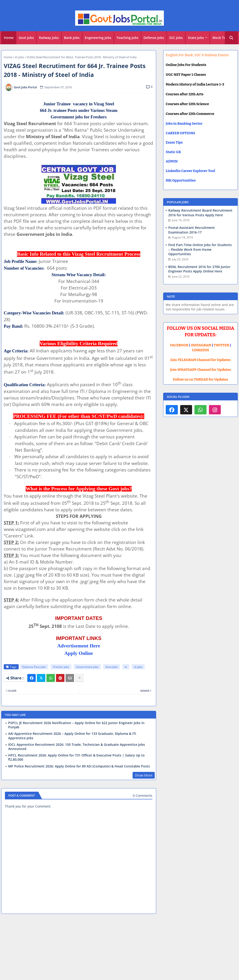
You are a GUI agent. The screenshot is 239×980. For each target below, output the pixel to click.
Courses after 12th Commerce (190, 114)
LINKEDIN (201, 350)
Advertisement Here (79, 646)
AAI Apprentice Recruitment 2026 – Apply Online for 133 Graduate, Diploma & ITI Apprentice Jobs (72, 736)
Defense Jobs (154, 38)
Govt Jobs (26, 38)
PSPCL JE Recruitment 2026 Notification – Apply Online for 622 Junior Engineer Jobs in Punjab (76, 725)
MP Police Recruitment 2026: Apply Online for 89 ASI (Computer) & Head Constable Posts (79, 766)
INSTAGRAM (201, 345)
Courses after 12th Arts (185, 94)
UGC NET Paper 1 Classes (186, 75)
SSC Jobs (176, 38)
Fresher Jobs (61, 667)
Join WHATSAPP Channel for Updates (200, 370)
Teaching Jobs (127, 38)
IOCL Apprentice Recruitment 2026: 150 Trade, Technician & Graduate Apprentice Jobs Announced (77, 747)
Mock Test (221, 38)
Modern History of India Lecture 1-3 (195, 84)
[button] (231, 38)
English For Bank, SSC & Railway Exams (197, 55)
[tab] (9, 38)
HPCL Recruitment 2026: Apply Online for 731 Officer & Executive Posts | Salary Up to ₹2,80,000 (76, 757)
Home (9, 38)
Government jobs (87, 667)
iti (126, 667)
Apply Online (79, 653)
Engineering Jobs (98, 38)
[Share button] (79, 678)
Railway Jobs (49, 38)
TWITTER (221, 345)
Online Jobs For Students (186, 65)
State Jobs (196, 38)
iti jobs (19, 57)
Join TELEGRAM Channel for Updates (200, 360)
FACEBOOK (179, 345)
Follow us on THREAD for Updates (200, 379)
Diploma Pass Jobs (34, 667)
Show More (144, 775)
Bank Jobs (72, 38)
